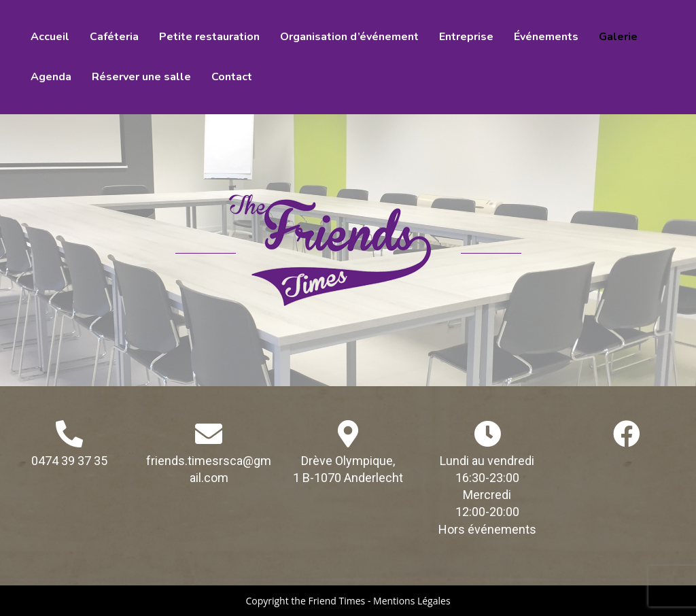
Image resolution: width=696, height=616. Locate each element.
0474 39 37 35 (69, 461)
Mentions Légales (412, 601)
